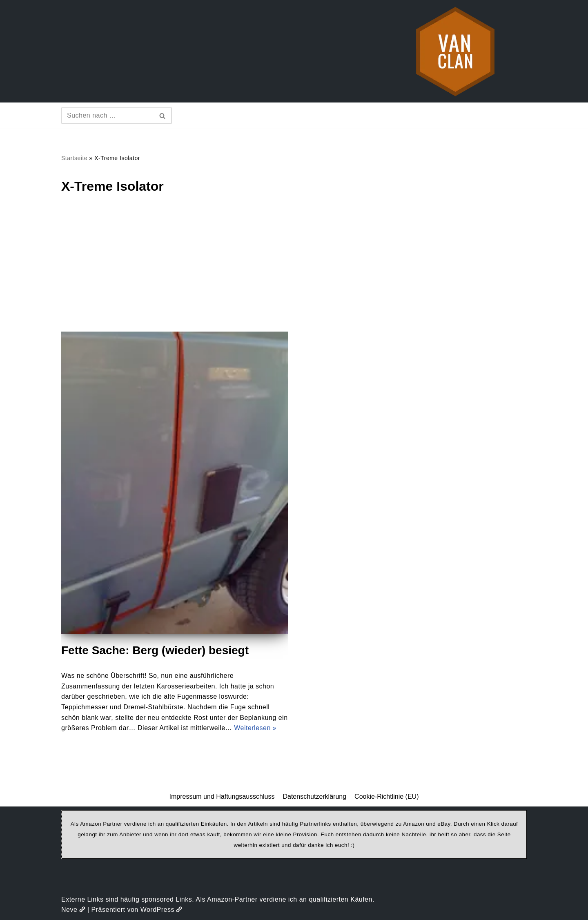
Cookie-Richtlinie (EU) (386, 796)
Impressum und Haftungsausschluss (222, 796)
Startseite (74, 158)
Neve (73, 910)
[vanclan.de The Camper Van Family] (455, 51)
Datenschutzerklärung (314, 796)
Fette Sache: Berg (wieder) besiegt (155, 650)
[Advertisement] (294, 270)
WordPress (161, 910)
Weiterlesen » (255, 728)
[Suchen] (107, 116)
